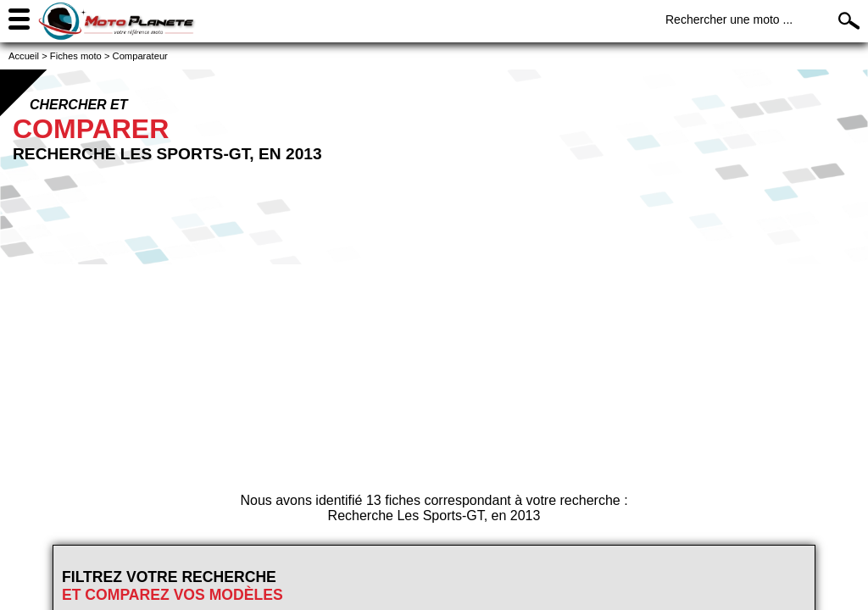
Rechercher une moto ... (729, 19)
